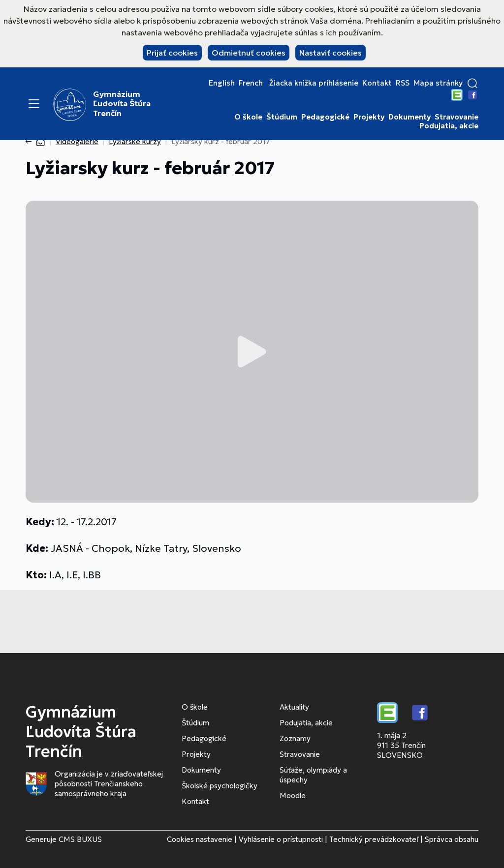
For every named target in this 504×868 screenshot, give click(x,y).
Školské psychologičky (220, 786)
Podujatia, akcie (449, 126)
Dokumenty (409, 117)
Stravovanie (457, 117)
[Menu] (34, 104)
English (222, 83)
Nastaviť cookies (331, 53)
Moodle (293, 795)
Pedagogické (325, 117)
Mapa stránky (438, 83)
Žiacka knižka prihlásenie (314, 83)
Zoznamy (295, 738)
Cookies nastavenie (200, 839)
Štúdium (282, 117)
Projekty (369, 117)
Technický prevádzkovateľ (374, 839)
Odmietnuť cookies (249, 53)
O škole (248, 117)
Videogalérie (77, 141)
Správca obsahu (452, 839)
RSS (403, 83)
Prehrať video (252, 352)
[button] (472, 83)
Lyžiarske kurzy (135, 141)
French (251, 83)
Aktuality (294, 707)
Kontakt (377, 83)
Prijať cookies (172, 53)
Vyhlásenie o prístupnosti (281, 839)
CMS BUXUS (80, 839)
